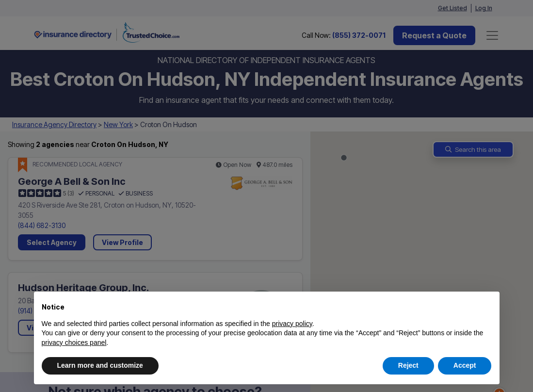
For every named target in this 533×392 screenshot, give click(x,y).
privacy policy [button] (292, 324)
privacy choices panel (74, 343)
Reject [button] (408, 365)
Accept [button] (465, 365)
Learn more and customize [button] (100, 365)
